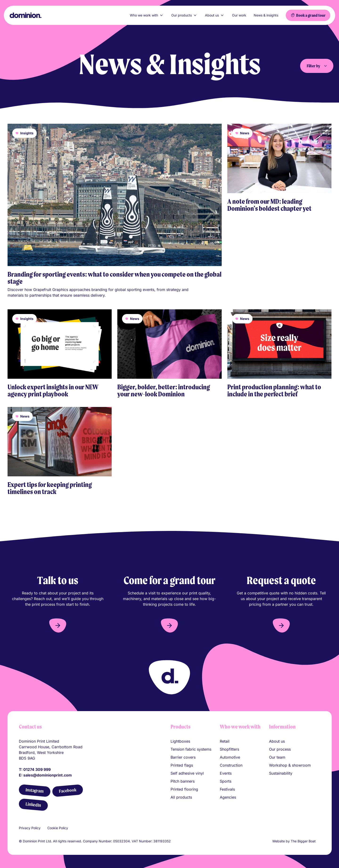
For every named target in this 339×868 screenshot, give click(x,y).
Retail (225, 741)
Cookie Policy (58, 828)
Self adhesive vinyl (187, 773)
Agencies (228, 797)
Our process (280, 749)
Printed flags (182, 765)
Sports (226, 781)
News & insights (266, 15)
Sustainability (281, 773)
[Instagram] (35, 791)
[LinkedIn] (33, 805)
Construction (231, 765)
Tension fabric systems (191, 749)
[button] (58, 625)
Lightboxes (180, 741)
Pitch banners (183, 781)
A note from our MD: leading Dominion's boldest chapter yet (269, 205)
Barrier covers (183, 757)
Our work (239, 15)
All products (181, 797)
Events (226, 773)
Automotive (230, 757)
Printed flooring (184, 789)
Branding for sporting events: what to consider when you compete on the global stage (114, 278)
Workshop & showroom (290, 765)
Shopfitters (229, 749)
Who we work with (147, 15)
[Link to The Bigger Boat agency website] (319, 841)
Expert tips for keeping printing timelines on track (50, 488)
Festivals (227, 789)
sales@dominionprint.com (48, 775)
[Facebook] (67, 791)
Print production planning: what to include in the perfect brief (274, 390)
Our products (184, 15)
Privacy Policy (30, 828)
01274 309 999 (37, 769)
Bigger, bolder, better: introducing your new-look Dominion (164, 390)
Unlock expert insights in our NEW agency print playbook (53, 390)
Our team (277, 757)
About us (215, 15)
